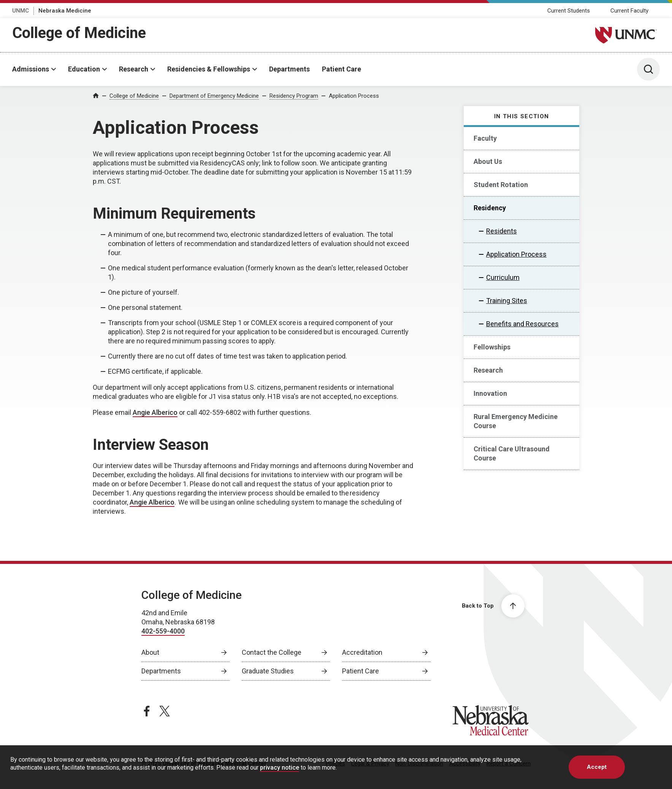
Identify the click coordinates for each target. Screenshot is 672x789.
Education (84, 69)
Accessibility (465, 764)
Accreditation (362, 652)
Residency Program (294, 96)
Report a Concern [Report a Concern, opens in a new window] (509, 764)
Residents (502, 231)
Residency (490, 208)
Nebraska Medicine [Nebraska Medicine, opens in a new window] (65, 11)
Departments (289, 69)
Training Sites (507, 301)
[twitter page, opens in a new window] (165, 711)
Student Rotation (501, 185)
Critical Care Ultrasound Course (512, 453)
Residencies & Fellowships (209, 69)
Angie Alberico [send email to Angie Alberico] (155, 412)
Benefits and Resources (522, 324)
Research (134, 69)
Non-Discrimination (419, 764)
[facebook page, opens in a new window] (147, 711)
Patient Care (342, 69)
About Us (488, 161)
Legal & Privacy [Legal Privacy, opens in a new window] (370, 764)
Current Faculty (629, 11)
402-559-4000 (163, 631)
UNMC (21, 11)
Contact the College (272, 652)
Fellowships (492, 347)
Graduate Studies (268, 671)
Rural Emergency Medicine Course (516, 421)
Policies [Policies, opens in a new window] (335, 764)
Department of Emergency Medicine (214, 96)
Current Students (569, 11)
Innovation (490, 393)
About (150, 652)
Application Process (354, 96)
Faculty (485, 138)
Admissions (31, 69)
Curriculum (503, 277)
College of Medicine (79, 33)
